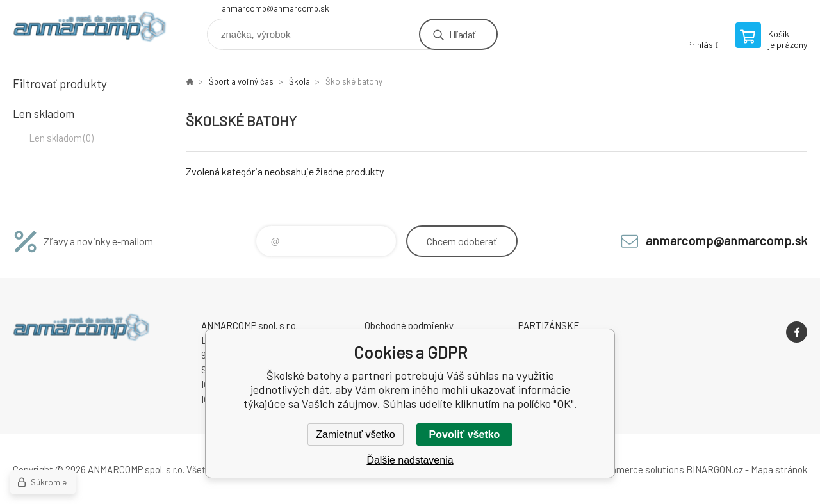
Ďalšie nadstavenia (410, 460)
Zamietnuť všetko (355, 435)
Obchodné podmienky (409, 325)
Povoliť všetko (465, 435)
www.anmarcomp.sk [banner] (90, 30)
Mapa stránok (779, 469)
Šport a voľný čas (241, 81)
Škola (299, 81)
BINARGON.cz (715, 469)
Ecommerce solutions (638, 469)
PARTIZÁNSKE (549, 325)
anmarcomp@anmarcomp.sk (275, 8)
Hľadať (462, 34)
